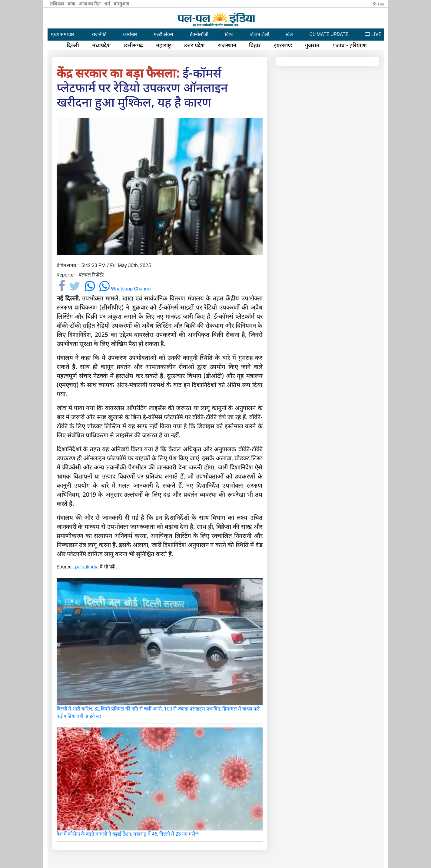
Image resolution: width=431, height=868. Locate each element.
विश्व (229, 34)
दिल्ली (73, 45)
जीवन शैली (260, 34)
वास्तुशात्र (121, 4)
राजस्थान (227, 45)
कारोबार (130, 34)
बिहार (255, 45)
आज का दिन (90, 4)
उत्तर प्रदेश (194, 45)
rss (378, 4)
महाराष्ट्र (164, 45)
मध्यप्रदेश (101, 45)
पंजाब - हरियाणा (350, 45)
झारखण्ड (283, 45)
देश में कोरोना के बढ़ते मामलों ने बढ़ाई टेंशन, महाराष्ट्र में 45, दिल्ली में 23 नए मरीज (128, 834)
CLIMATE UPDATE (329, 34)
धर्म (108, 4)
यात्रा (72, 4)
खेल (289, 34)
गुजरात (312, 45)
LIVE (373, 34)
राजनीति (99, 34)
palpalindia (87, 567)
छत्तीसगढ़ (133, 45)
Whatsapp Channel (125, 289)
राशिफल (57, 4)
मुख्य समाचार (63, 34)
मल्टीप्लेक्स (163, 34)
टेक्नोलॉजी (199, 34)
